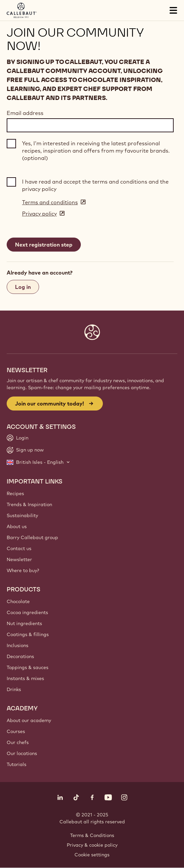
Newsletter (19, 559)
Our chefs (18, 742)
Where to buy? (23, 570)
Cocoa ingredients (27, 612)
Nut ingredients (24, 623)
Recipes (15, 493)
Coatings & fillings (28, 634)
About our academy (29, 720)
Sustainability (22, 515)
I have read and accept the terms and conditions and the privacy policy (95, 185)
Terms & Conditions (92, 835)
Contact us (19, 548)
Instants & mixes (25, 678)
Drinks (14, 689)
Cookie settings (92, 855)
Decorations (20, 656)
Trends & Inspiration (29, 504)
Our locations (22, 753)
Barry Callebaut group (32, 537)
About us (17, 526)
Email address (25, 113)
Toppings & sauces (28, 667)
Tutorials (17, 764)
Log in (23, 287)
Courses (16, 731)
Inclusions (18, 645)
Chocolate (18, 601)
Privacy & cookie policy (92, 845)
